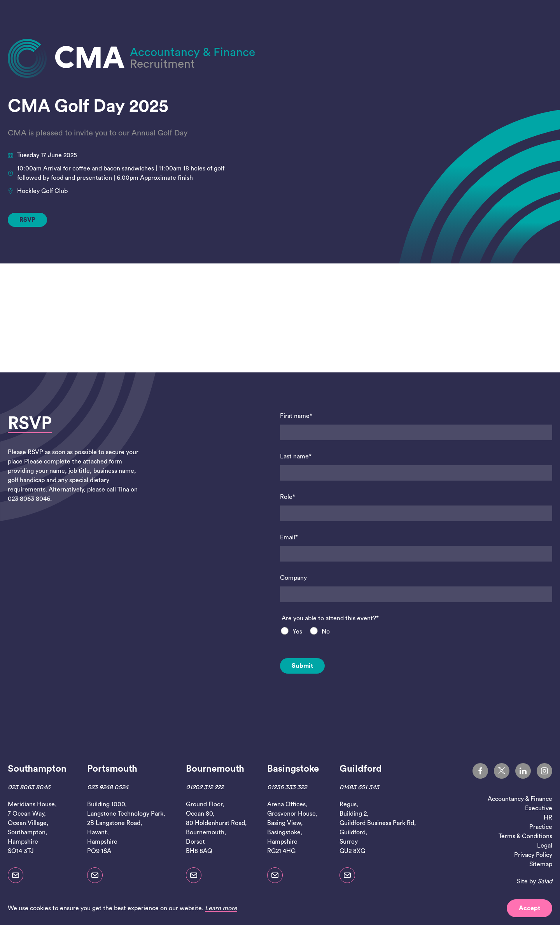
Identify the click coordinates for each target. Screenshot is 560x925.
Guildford (361, 769)
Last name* (296, 456)
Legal (545, 846)
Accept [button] (529, 908)
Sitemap (541, 864)
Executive (539, 808)
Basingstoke (293, 769)
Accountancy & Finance (520, 799)
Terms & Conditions (525, 836)
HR (548, 818)
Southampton (37, 769)
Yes (297, 632)
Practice (541, 827)
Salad (545, 881)
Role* (288, 497)
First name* (296, 416)
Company (293, 578)
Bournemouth (215, 769)
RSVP (27, 220)
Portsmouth (112, 769)
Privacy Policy (533, 855)
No (326, 632)
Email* (289, 537)
